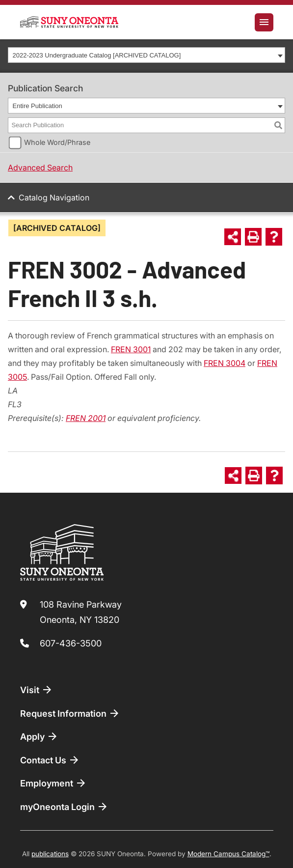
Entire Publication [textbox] (38, 106)
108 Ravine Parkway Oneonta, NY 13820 (81, 612)
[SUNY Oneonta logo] (69, 22)
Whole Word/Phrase (57, 142)
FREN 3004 (225, 363)
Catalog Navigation (54, 197)
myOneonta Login (64, 807)
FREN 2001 (86, 418)
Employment (53, 783)
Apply (39, 736)
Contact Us (50, 760)
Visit (37, 690)
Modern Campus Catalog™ (228, 854)
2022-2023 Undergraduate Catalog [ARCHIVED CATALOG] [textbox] (97, 55)
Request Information (70, 713)
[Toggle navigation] (264, 22)
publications (50, 854)
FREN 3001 (131, 349)
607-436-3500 (71, 643)
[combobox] (146, 55)
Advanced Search (40, 168)
